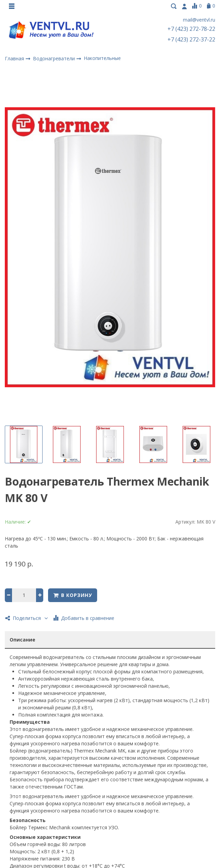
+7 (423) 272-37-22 (191, 40)
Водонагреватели (55, 59)
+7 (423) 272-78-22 (191, 29)
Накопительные (102, 59)
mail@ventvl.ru (199, 21)
